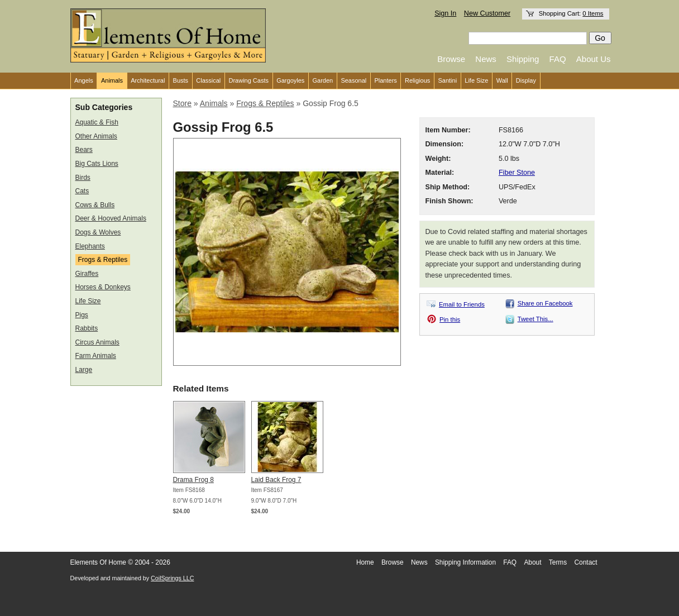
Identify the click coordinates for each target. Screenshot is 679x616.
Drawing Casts (248, 80)
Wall (502, 80)
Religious (417, 80)
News (486, 59)
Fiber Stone (517, 173)
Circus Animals (97, 342)
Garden (323, 80)
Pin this (450, 319)
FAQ (558, 59)
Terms (558, 562)
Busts (181, 80)
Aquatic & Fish (97, 122)
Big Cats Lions (97, 164)
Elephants (90, 246)
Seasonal (353, 80)
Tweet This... (535, 319)
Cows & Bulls (95, 205)
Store (182, 103)
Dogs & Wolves (98, 232)
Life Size (476, 80)
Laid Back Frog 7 (276, 480)
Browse (451, 59)
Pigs (82, 315)
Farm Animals (96, 356)
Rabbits (87, 328)
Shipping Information (465, 562)
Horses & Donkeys (103, 287)
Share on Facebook (545, 303)
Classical (208, 80)
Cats (82, 191)
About (532, 562)
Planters (385, 80)
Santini (447, 80)
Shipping (523, 59)
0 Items (593, 13)
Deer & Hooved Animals (111, 218)
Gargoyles (290, 80)
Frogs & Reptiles (103, 260)
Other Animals (96, 136)
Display (526, 80)
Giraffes (87, 274)
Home (365, 562)
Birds (83, 178)
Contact (586, 562)
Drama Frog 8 (193, 480)
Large (84, 370)
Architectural (148, 80)
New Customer (487, 13)
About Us (594, 59)
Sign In (445, 13)
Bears (84, 150)
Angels (84, 80)
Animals (112, 80)
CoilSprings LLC (172, 578)
